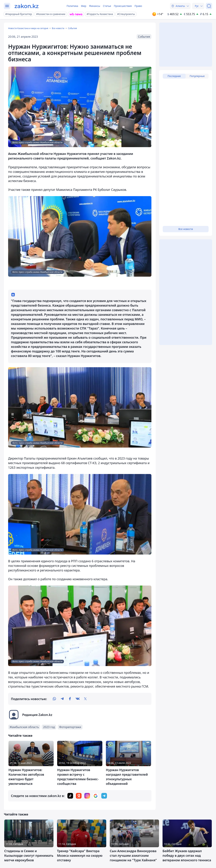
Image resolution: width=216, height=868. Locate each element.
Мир (84, 6)
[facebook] (70, 699)
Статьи (107, 6)
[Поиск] (209, 6)
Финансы (95, 6)
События (72, 28)
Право (138, 6)
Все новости (58, 28)
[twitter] (85, 699)
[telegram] (62, 699)
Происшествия (123, 6)
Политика (72, 6)
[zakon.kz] (27, 6)
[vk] (78, 699)
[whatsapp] (54, 699)
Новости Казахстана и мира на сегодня (28, 28)
